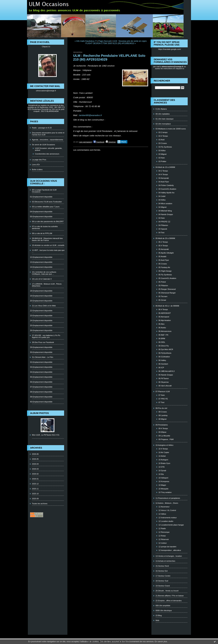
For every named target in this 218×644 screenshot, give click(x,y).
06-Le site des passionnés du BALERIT (48, 221)
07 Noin (162, 395)
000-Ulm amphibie (163, 606)
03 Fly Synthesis (165, 147)
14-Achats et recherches (165, 561)
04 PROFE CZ (164, 222)
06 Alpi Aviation (165, 320)
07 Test (161, 402)
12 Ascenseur (164, 507)
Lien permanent (86, 142)
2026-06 (35, 454)
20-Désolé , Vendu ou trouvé (167, 591)
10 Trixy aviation (165, 492)
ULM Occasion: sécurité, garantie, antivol (49, 149)
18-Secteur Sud (162, 581)
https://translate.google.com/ (170, 49)
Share (122, 142)
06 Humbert (163, 364)
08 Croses (163, 412)
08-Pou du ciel (161, 408)
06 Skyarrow (164, 382)
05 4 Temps (163, 246)
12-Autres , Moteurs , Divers (167, 503)
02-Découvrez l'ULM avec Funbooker (47, 202)
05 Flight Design (165, 271)
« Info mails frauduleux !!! (86, 41)
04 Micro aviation (165, 203)
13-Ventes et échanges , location (169, 556)
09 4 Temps (163, 428)
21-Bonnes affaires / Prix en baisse (170, 596)
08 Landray (163, 415)
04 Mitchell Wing (165, 211)
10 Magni (162, 485)
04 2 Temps (163, 171)
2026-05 (35, 459)
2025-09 (35, 499)
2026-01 (35, 479)
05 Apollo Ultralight (166, 253)
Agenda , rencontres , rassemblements (48, 140)
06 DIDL (162, 342)
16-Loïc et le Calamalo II (42, 279)
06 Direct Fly (164, 346)
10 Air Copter (164, 452)
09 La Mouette (164, 436)
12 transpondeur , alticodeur (170, 550)
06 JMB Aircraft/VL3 (167, 371)
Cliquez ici (46, 47)
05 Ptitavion (163, 286)
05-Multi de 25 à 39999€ (165, 238)
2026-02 (35, 474)
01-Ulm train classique (165, 119)
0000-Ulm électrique (164, 610)
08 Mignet (162, 419)
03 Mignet (162, 154)
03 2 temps (163, 132)
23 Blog (159, 615)
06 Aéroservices (165, 331)
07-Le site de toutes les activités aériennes (45, 227)
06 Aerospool (164, 317)
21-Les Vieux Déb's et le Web (44, 306)
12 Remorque (164, 532)
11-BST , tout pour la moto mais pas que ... (48, 251)
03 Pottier (162, 161)
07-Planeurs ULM (163, 391)
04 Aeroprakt (164, 178)
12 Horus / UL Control (167, 510)
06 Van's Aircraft (165, 386)
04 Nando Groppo (166, 214)
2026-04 (35, 464)
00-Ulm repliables (163, 114)
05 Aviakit (162, 256)
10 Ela (161, 474)
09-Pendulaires (162, 425)
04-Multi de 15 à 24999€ (165, 167)
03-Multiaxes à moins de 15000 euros (171, 129)
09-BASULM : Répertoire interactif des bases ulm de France (47, 239)
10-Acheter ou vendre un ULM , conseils (48, 245)
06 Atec (162, 324)
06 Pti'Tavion (164, 378)
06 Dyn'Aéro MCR (166, 349)
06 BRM (162, 339)
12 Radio (162, 528)
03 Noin (162, 158)
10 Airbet (162, 456)
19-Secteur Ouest (163, 586)
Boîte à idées (37, 169)
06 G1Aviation (164, 357)
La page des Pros (39, 160)
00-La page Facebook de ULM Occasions (44, 191)
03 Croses (163, 143)
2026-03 (35, 469)
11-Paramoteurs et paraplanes (168, 498)
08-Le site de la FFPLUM (42, 233)
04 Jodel (162, 196)
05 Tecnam (163, 296)
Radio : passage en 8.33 (42, 128)
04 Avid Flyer (164, 182)
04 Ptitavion (163, 225)
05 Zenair (162, 300)
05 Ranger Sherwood (167, 289)
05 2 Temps (163, 242)
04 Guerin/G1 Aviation (167, 189)
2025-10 (35, 494)
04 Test (161, 233)
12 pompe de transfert (167, 547)
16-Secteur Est (162, 571)
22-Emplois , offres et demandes (169, 601)
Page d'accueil (105, 41)
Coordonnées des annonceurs (47, 154)
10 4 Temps (163, 449)
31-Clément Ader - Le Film (43, 357)
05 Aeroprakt (164, 249)
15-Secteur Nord (162, 566)
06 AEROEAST (165, 313)
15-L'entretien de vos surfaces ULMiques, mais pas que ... (44, 273)
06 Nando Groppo (166, 375)
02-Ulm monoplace (163, 124)
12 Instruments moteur (168, 518)
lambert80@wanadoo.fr (91, 115)
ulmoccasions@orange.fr (46, 91)
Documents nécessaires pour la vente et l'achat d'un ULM (48, 134)
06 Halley (162, 360)
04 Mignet (162, 207)
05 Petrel (162, 282)
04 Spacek (163, 229)
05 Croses (163, 264)
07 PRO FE (163, 399)
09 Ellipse (162, 432)
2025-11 (35, 489)
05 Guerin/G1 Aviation (167, 278)
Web (157, 620)
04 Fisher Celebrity (166, 185)
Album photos (39, 413)
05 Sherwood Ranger (167, 293)
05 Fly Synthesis (165, 275)
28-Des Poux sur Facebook (43, 342)
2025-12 (35, 484)
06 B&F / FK (163, 335)
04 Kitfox (162, 200)
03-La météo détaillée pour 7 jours (46, 207)
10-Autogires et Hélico (164, 445)
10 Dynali (162, 471)
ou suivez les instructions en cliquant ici (171, 68)
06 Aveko (162, 328)
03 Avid (161, 140)
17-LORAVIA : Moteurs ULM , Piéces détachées (47, 285)
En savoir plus (161, 642)
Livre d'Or (36, 165)
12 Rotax (162, 536)
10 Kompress (164, 481)
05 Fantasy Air (164, 267)
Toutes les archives (40, 504)
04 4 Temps (163, 174)
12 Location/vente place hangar (171, 525)
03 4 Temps (163, 136)
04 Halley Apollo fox (167, 193)
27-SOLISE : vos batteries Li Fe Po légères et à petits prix (46, 336)
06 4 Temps (163, 309)
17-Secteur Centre (163, 576)
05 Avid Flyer (164, 260)
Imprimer (111, 142)
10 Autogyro (163, 460)
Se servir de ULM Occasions (43, 145)
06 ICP (161, 368)
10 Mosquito (163, 489)
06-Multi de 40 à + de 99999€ (167, 306)
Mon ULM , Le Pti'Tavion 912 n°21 (46, 435)
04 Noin (162, 218)
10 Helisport (163, 478)
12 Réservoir (164, 539)
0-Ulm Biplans (161, 109)
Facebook (99, 142)
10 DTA (161, 467)
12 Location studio (166, 521)
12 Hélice (162, 514)
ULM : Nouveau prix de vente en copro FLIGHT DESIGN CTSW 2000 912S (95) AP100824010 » (116, 42)
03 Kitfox (162, 151)
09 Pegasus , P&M (166, 439)
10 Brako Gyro (164, 463)
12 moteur (163, 543)
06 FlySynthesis (165, 353)
